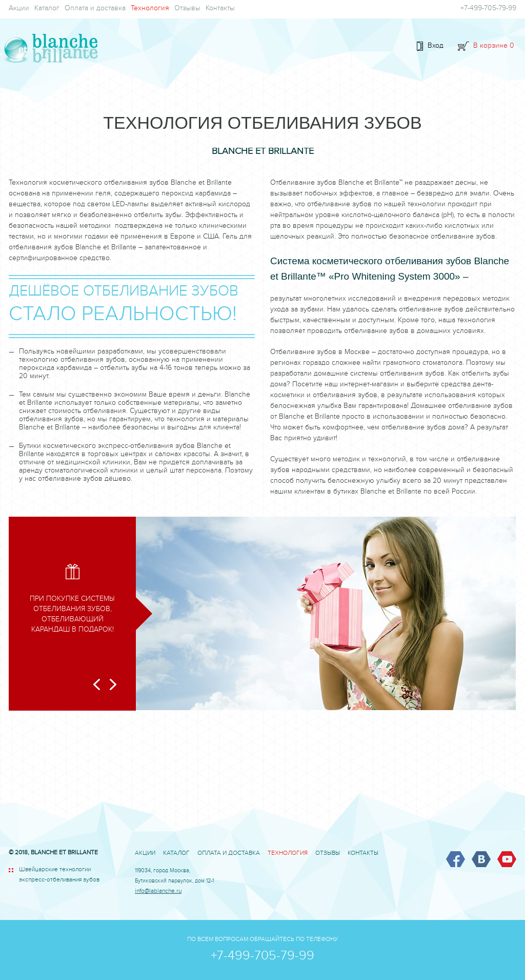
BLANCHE (49, 49)
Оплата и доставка (95, 9)
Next (113, 684)
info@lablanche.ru (158, 892)
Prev (97, 684)
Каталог (47, 9)
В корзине (494, 47)
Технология (150, 9)
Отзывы (187, 9)
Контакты (220, 9)
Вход (436, 47)
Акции (19, 9)
